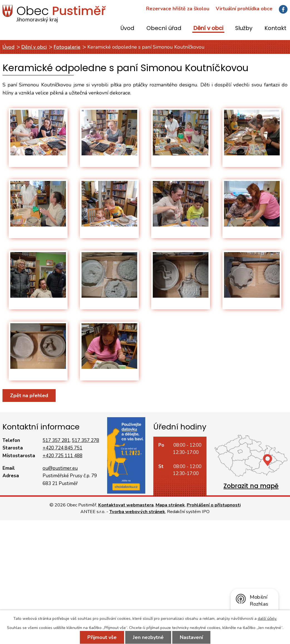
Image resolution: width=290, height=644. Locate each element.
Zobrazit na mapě (251, 486)
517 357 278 (85, 440)
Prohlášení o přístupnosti (214, 505)
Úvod (127, 28)
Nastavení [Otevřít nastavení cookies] (191, 637)
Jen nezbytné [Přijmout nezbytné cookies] (148, 637)
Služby (244, 28)
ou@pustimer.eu (60, 468)
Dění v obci (208, 28)
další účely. (267, 619)
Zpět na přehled (29, 396)
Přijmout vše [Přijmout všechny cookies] (102, 637)
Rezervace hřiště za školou (178, 9)
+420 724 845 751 (62, 448)
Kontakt (275, 28)
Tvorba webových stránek (137, 512)
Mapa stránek (170, 505)
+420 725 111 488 (62, 456)
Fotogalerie (67, 47)
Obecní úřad (164, 28)
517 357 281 (56, 440)
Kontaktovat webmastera (126, 505)
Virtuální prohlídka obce (244, 9)
